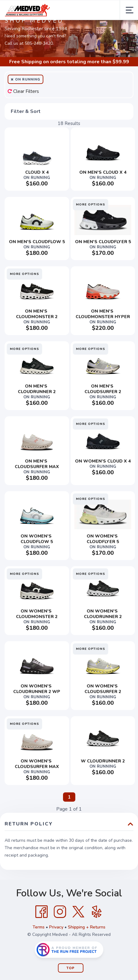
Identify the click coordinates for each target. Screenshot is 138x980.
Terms (39, 927)
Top (71, 968)
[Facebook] (41, 912)
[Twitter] (78, 912)
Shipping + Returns (87, 927)
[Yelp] (97, 912)
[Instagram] (60, 912)
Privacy (56, 927)
